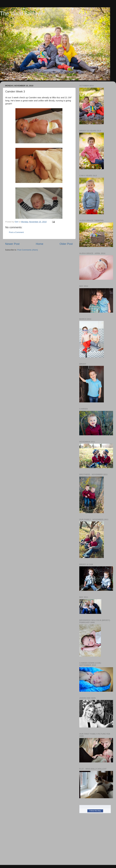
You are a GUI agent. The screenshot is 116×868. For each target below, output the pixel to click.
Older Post (66, 244)
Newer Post (12, 244)
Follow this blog (95, 811)
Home (39, 244)
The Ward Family (20, 14)
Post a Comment (16, 232)
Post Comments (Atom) (28, 250)
